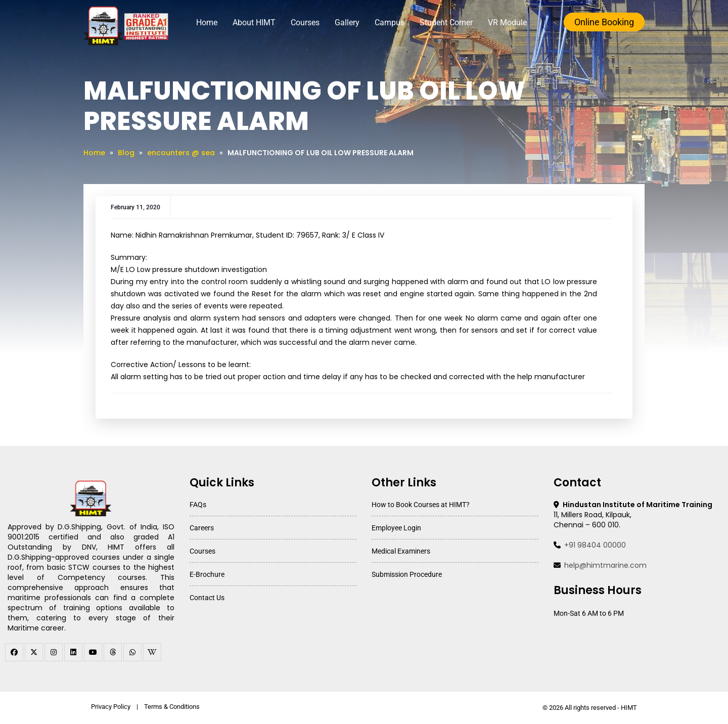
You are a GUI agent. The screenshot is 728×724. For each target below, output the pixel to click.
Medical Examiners (401, 551)
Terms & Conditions (172, 707)
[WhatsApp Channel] (132, 652)
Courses (305, 22)
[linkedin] (73, 652)
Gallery (347, 22)
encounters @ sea (181, 153)
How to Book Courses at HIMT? (421, 505)
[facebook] (14, 652)
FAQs (198, 505)
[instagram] (54, 652)
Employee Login (396, 528)
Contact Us (207, 598)
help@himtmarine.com (605, 565)
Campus (390, 22)
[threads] (113, 652)
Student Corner (446, 22)
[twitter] (34, 652)
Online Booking (604, 22)
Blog (126, 153)
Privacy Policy (111, 707)
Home (207, 22)
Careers (202, 528)
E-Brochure (207, 574)
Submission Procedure (407, 574)
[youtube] (93, 652)
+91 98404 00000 (595, 545)
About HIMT (254, 22)
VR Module (507, 22)
